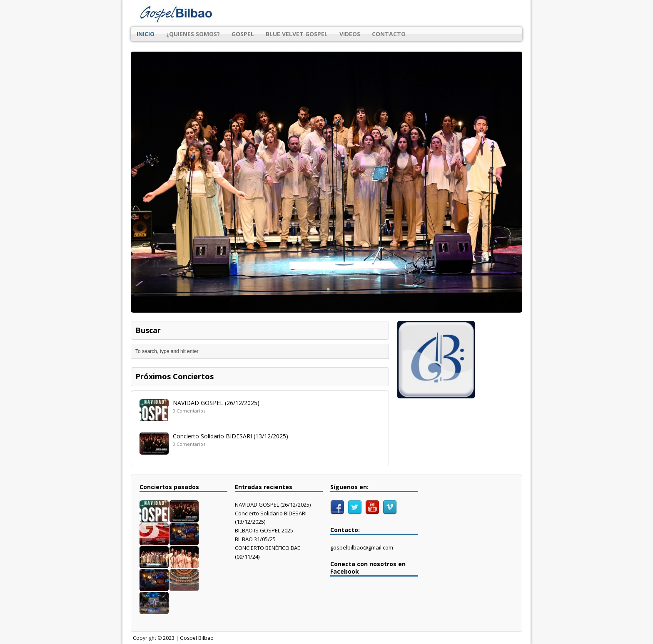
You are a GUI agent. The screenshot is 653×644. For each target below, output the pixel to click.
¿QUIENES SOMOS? (193, 34)
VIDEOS (350, 34)
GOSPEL (243, 34)
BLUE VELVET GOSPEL (297, 34)
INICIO (146, 34)
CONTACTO (389, 34)
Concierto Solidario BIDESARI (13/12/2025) (231, 436)
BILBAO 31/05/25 (255, 539)
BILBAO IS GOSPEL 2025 (264, 530)
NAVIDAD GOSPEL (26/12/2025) (216, 403)
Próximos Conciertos (174, 376)
